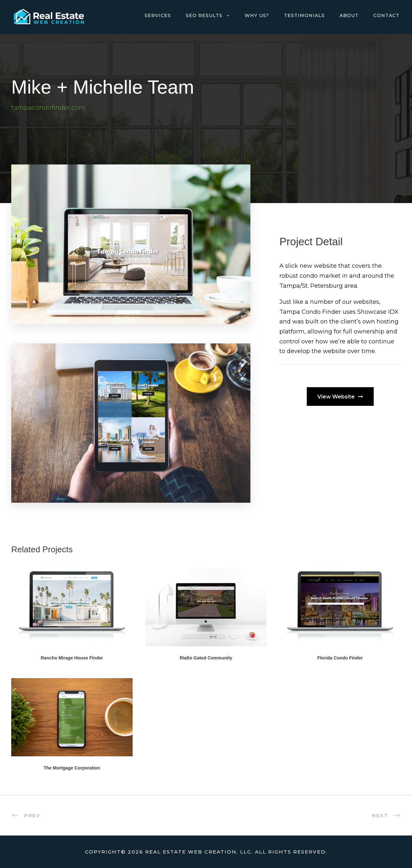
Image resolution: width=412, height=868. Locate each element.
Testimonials (304, 15)
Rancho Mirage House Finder (72, 658)
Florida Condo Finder (340, 658)
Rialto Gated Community (206, 658)
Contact (386, 15)
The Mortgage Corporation (72, 768)
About (349, 15)
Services (158, 15)
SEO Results (204, 15)
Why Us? (257, 15)
